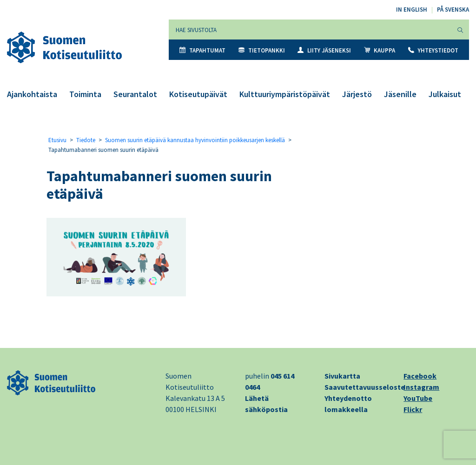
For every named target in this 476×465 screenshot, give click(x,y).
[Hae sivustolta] (310, 29)
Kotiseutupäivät (198, 94)
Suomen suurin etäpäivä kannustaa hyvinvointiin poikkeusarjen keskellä (195, 140)
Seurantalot (135, 94)
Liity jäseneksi (324, 50)
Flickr (413, 409)
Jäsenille (400, 94)
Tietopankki (262, 50)
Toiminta (85, 94)
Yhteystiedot (433, 50)
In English (412, 10)
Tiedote (86, 140)
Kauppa (380, 50)
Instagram (421, 387)
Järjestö (357, 94)
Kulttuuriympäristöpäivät (285, 94)
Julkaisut (445, 94)
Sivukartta (342, 376)
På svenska (453, 10)
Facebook (420, 376)
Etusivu (57, 140)
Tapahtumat (202, 50)
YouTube (418, 398)
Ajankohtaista (32, 94)
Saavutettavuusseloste (365, 387)
